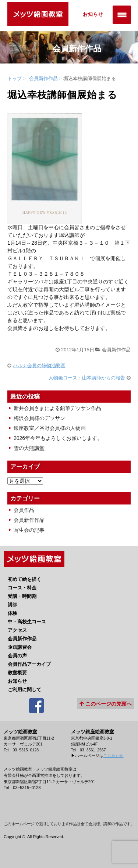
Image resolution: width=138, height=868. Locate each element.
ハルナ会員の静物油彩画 (39, 366)
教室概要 (17, 673)
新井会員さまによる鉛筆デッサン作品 (57, 408)
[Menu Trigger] (122, 15)
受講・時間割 (22, 596)
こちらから (114, 755)
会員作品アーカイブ (29, 664)
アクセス (17, 630)
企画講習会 (20, 647)
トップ (15, 78)
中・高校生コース (27, 622)
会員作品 (24, 510)
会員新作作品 (43, 78)
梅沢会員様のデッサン (39, 418)
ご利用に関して (24, 690)
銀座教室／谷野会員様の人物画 (50, 428)
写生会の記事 (29, 530)
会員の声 (17, 656)
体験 (13, 613)
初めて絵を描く (24, 579)
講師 (13, 605)
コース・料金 (22, 588)
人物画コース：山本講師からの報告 (87, 378)
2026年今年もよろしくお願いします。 (58, 438)
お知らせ (93, 14)
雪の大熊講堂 (29, 448)
